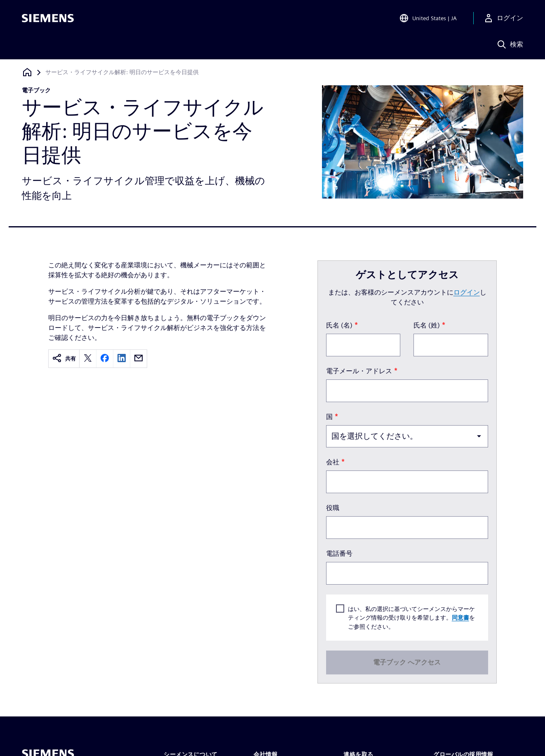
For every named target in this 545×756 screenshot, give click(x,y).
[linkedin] (122, 359)
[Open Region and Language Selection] (428, 18)
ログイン (467, 292)
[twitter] (88, 359)
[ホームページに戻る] (27, 72)
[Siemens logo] (48, 18)
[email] (139, 359)
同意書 (460, 617)
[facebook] (105, 359)
